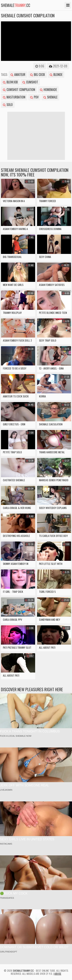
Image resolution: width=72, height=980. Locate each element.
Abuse (58, 974)
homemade (48, 90)
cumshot (30, 82)
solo (8, 105)
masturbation (14, 97)
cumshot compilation (19, 90)
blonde (56, 75)
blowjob (10, 82)
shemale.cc (16, 5)
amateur (18, 75)
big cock (38, 75)
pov (34, 97)
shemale (50, 97)
